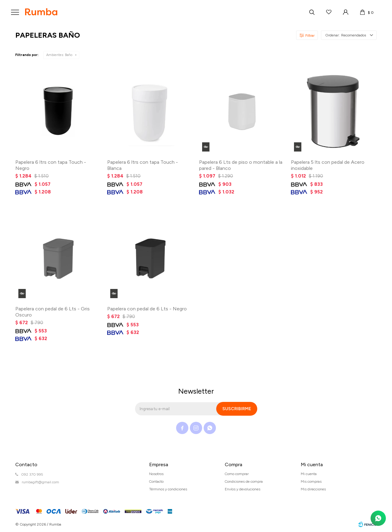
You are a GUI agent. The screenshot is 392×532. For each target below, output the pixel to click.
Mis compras (311, 481)
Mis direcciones (313, 489)
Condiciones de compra (244, 481)
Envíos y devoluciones (243, 489)
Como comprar (237, 474)
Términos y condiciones (168, 489)
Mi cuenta (309, 474)
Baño (59, 55)
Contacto (156, 481)
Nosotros (156, 474)
